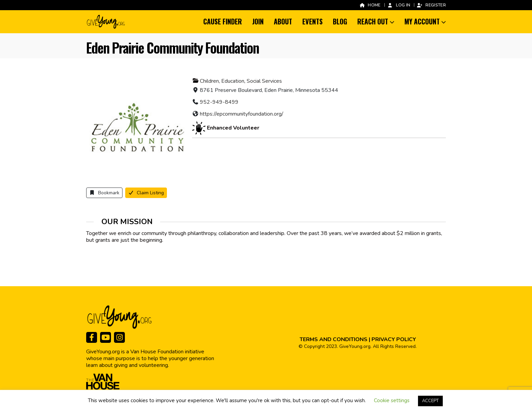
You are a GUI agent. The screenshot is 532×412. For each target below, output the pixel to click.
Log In (399, 5)
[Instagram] (119, 337)
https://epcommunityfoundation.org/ (242, 114)
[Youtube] (106, 337)
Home (370, 5)
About (283, 21)
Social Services (264, 81)
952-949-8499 (219, 102)
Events (312, 21)
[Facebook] (92, 337)
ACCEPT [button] (430, 401)
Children (209, 81)
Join (258, 21)
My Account (422, 21)
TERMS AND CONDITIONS (334, 339)
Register (431, 5)
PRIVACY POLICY (394, 339)
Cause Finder (223, 21)
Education (233, 81)
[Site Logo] (106, 22)
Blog (340, 21)
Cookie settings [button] (392, 400)
